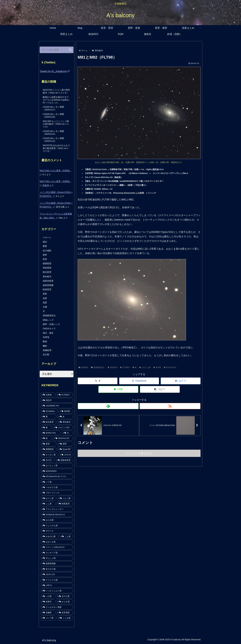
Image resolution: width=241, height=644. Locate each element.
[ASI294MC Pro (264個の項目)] (57, 406)
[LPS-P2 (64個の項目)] (66, 455)
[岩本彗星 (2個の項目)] (65, 613)
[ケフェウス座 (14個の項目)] (57, 580)
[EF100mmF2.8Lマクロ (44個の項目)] (57, 476)
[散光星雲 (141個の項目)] (48, 422)
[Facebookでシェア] (114, 381)
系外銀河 (83, 367)
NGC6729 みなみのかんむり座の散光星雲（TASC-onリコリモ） (56, 148)
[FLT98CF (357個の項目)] (64, 395)
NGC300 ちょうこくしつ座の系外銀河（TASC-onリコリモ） (56, 124)
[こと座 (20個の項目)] (66, 536)
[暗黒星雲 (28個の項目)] (65, 504)
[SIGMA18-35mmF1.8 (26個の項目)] (57, 515)
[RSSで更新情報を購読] (143, 398)
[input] (57, 50)
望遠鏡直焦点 (98, 367)
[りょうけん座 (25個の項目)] (57, 525)
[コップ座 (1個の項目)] (48, 618)
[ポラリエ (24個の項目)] (57, 531)
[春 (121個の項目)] (46, 428)
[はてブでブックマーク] (139, 381)
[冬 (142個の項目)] (65, 417)
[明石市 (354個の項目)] (57, 400)
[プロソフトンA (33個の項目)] (57, 493)
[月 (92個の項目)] (67, 433)
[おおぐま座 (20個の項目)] (57, 542)
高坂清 (46, 185)
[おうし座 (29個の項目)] (48, 498)
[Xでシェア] (89, 381)
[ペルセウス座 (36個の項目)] (57, 487)
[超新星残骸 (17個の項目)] (57, 563)
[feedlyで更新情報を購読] (136, 398)
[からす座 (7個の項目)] (65, 602)
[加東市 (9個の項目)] (48, 602)
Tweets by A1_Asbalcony (55, 71)
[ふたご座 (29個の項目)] (65, 498)
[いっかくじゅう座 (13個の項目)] (57, 591)
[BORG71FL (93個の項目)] (50, 433)
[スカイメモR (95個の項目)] (63, 428)
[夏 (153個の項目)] (48, 417)
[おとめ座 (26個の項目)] (57, 520)
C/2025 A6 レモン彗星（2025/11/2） (53, 140)
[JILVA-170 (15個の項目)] (57, 574)
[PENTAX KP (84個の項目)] (63, 438)
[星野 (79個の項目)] (65, 444)
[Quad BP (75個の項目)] (65, 449)
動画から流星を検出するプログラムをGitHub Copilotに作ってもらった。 (56, 100)
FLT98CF (125, 367)
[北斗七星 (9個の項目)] (65, 596)
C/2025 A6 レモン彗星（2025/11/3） (53, 133)
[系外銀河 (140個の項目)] (65, 422)
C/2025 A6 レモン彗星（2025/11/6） (53, 116)
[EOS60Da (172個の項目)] (49, 411)
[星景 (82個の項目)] (48, 444)
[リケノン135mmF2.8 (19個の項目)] (57, 547)
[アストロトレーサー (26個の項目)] (57, 509)
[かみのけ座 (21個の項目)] (49, 536)
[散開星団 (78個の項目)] (48, 449)
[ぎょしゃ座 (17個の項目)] (57, 558)
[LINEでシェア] (164, 381)
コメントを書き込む (139, 446)
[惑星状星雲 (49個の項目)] (64, 460)
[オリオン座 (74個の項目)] (49, 455)
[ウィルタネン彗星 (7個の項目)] (57, 607)
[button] (189, 381)
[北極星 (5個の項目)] (48, 613)
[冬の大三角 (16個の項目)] (57, 569)
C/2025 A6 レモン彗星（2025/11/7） (53, 108)
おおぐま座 (145, 367)
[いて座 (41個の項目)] (57, 482)
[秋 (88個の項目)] (46, 438)
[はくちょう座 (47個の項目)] (57, 466)
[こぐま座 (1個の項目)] (65, 618)
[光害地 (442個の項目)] (48, 395)
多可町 (157, 367)
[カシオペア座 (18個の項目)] (57, 553)
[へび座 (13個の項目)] (48, 596)
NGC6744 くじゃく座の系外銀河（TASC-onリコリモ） (56, 91)
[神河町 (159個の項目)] (66, 411)
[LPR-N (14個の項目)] (57, 585)
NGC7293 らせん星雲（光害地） (55, 171)
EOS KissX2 (170, 367)
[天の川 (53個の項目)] (47, 460)
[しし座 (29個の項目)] (48, 504)
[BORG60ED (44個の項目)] (57, 471)
